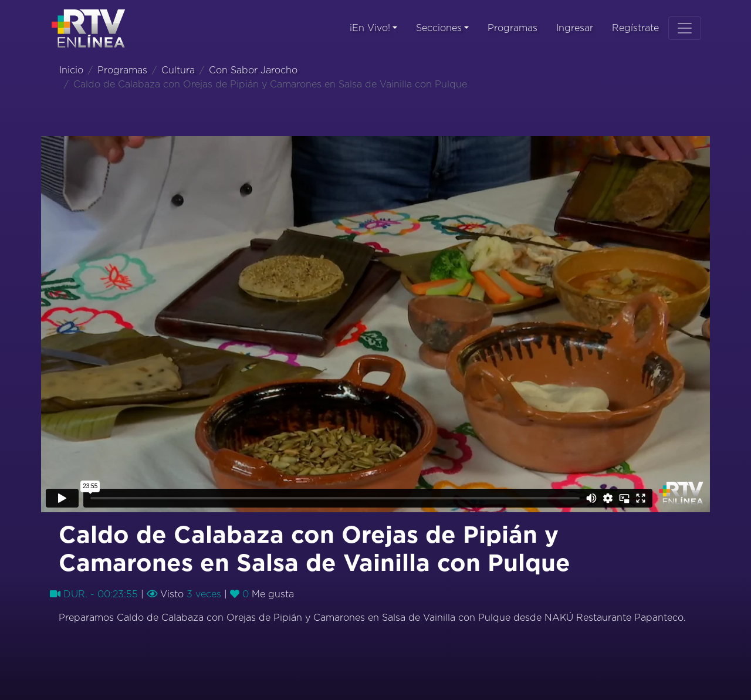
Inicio (71, 70)
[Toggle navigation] (685, 28)
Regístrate (635, 28)
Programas (512, 28)
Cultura (178, 70)
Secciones (439, 28)
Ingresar (575, 28)
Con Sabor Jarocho (253, 70)
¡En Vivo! (370, 28)
